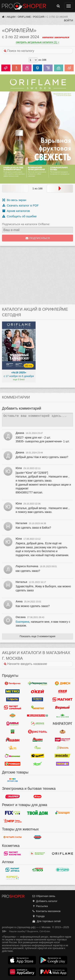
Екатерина (22, 622)
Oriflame (24, 17)
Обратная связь (44, 896)
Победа (12, 764)
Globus (12, 716)
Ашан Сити (37, 740)
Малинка (12, 756)
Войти (68, 20)
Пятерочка (12, 683)
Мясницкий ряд (62, 740)
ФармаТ (12, 878)
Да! (12, 732)
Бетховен (37, 837)
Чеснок (62, 764)
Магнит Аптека (12, 870)
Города (38, 916)
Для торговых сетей (46, 921)
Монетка (37, 708)
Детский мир (12, 780)
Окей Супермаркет (62, 691)
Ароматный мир (12, 748)
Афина (37, 748)
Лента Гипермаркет (12, 700)
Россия (39, 17)
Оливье (12, 724)
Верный (62, 708)
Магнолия (62, 716)
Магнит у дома (62, 700)
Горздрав (62, 870)
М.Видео (37, 796)
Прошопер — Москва (24, 6)
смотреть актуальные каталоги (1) (37, 42)
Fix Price (12, 813)
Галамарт (62, 813)
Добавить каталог (45, 901)
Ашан (12, 740)
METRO (12, 691)
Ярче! (37, 764)
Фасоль (62, 748)
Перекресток (37, 683)
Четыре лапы (12, 837)
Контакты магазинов (46, 911)
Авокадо (62, 756)
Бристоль (37, 732)
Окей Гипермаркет (37, 691)
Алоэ (37, 870)
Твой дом (37, 813)
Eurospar (37, 716)
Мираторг (62, 724)
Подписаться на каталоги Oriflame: (26, 224)
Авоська (37, 724)
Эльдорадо (12, 796)
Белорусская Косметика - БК (37, 854)
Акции (11, 17)
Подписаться (37, 238)
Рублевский (62, 732)
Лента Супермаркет (37, 700)
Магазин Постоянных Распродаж (12, 821)
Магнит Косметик (12, 854)
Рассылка (40, 906)
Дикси (62, 683)
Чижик (37, 756)
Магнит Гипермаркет (12, 708)
